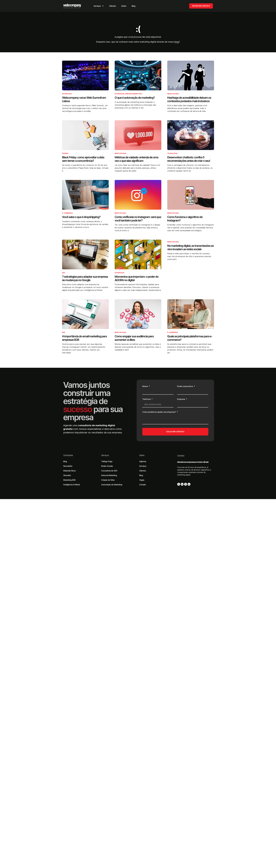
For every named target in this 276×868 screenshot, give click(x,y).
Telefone (147, 399)
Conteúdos (68, 455)
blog (177, 42)
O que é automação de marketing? (135, 98)
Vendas (65, 153)
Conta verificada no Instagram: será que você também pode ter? (138, 219)
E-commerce (67, 213)
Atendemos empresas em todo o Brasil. (193, 462)
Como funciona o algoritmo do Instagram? (185, 219)
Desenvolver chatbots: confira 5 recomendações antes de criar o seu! (189, 159)
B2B (64, 332)
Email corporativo (185, 386)
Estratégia (67, 94)
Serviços (105, 455)
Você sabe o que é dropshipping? (81, 217)
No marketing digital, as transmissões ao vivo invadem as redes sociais (191, 247)
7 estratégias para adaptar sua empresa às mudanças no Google (85, 278)
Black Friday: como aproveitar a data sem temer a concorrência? (83, 159)
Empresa (181, 399)
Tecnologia (172, 153)
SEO (64, 273)
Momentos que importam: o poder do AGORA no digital (137, 278)
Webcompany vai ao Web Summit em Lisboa (84, 99)
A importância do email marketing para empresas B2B (84, 338)
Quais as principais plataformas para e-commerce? (190, 338)
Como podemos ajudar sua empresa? (159, 412)
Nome (145, 386)
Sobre (142, 455)
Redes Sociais (173, 94)
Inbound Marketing (134, 94)
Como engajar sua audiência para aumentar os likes (134, 338)
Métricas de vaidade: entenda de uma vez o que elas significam (136, 159)
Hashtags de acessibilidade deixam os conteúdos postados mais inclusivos (189, 99)
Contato (181, 456)
